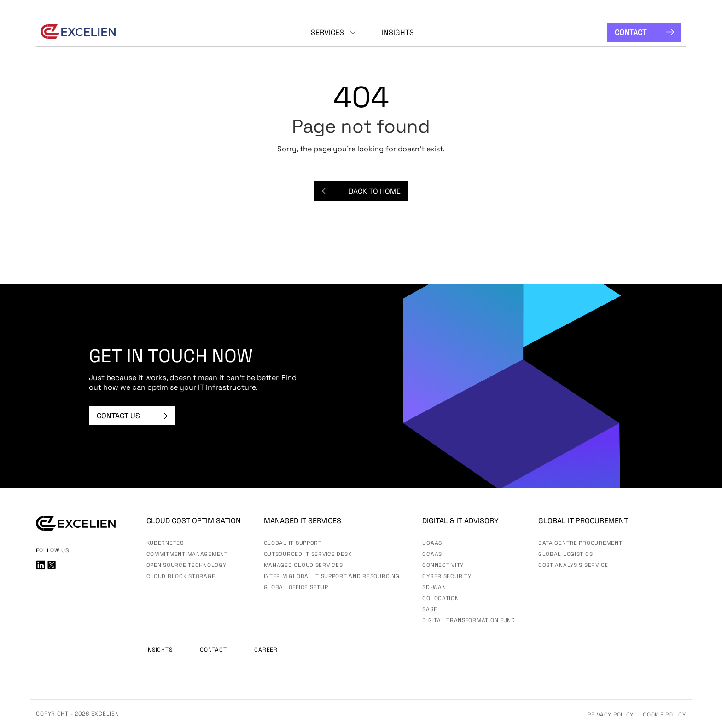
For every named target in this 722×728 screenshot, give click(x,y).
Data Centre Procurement (580, 543)
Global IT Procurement (583, 521)
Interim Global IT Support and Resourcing (332, 576)
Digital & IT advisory (460, 521)
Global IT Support (293, 543)
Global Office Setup (296, 587)
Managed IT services (303, 521)
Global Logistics (566, 554)
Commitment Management (187, 554)
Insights (398, 32)
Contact (644, 32)
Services (327, 32)
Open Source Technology (186, 565)
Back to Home (361, 191)
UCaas (432, 543)
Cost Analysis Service (573, 565)
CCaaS (432, 554)
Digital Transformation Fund (469, 620)
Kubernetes (165, 543)
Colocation (440, 598)
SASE (430, 609)
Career (266, 650)
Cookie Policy (664, 715)
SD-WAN (434, 587)
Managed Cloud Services (303, 565)
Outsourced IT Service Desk (308, 554)
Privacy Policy (611, 715)
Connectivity (443, 565)
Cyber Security (447, 576)
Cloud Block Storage (181, 576)
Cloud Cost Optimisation (194, 521)
